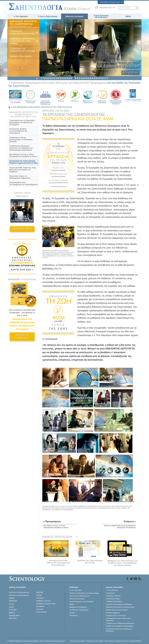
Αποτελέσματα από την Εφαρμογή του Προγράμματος (23, 184)
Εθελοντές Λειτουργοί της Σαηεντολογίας (120, 607)
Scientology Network (113, 596)
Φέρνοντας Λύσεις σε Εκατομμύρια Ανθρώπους (20, 177)
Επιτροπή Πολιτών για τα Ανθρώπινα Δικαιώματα (116, 96)
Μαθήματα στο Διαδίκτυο (78, 607)
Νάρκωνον (75, 96)
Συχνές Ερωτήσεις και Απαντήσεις (101, 16)
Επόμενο (102, 78)
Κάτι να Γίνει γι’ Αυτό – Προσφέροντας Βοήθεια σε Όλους (23, 155)
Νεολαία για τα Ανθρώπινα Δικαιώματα (119, 626)
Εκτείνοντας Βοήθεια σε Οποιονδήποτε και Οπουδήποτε (18, 131)
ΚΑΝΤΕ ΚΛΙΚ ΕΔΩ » (22, 270)
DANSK (12, 598)
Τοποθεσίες (73, 616)
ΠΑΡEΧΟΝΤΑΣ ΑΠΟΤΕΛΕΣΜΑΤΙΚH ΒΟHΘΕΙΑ (23, 32)
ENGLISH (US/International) (19, 592)
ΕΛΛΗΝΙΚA (40, 606)
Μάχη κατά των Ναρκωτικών (88, 96)
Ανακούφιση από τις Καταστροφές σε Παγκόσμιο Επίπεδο (21, 140)
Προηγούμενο (49, 78)
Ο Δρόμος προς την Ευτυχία (30, 96)
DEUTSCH (13, 618)
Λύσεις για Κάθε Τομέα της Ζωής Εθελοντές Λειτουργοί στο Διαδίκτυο (23, 170)
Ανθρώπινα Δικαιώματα (102, 96)
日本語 (11, 607)
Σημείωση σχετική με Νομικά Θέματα (129, 641)
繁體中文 (12, 613)
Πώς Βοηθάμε (15, 102)
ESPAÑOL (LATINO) (44, 601)
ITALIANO (40, 609)
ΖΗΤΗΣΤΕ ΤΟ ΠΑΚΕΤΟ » (22, 337)
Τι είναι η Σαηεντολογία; (48, 16)
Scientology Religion (113, 599)
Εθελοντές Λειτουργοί (74, 16)
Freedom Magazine (133, 101)
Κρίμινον (61, 96)
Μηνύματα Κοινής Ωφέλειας (21, 56)
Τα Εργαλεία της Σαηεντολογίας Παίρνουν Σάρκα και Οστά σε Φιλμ (23, 162)
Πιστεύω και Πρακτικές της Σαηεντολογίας (84, 593)
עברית (12, 604)
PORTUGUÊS (41, 612)
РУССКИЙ (13, 610)
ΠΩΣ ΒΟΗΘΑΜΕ (20, 107)
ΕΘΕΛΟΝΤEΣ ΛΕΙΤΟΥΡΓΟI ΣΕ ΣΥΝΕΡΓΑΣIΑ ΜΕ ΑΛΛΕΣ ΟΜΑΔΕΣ (22, 41)
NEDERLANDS (14, 616)
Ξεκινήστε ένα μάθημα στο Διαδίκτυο (119, 604)
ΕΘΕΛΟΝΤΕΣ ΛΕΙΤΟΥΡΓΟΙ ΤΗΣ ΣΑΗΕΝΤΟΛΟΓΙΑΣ (50, 107)
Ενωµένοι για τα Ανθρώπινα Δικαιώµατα (120, 623)
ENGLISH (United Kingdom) (19, 595)
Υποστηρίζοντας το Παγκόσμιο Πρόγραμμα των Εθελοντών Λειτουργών (22, 123)
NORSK (39, 595)
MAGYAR (40, 592)
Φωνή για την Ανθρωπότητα (79, 596)
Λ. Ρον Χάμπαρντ (21, 16)
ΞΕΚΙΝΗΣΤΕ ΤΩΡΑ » (22, 229)
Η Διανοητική (111, 593)
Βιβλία (128, 16)
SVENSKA (40, 598)
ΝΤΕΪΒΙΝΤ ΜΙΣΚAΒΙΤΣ (114, 602)
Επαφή (72, 613)
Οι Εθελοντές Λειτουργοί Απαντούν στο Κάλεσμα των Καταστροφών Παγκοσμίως (21, 148)
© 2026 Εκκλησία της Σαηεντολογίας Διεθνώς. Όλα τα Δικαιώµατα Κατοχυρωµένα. (36, 641)
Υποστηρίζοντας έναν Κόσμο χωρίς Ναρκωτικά (118, 619)
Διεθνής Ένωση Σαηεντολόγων (117, 610)
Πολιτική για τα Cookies (95, 641)
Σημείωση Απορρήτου (77, 641)
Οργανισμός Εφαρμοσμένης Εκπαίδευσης (45, 96)
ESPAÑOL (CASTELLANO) (46, 604)
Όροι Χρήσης (109, 641)
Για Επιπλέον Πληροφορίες (79, 610)
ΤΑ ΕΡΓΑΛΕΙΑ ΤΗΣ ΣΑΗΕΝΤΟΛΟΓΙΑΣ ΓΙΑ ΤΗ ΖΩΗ (23, 50)
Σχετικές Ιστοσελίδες (111, 2)
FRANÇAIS (13, 601)
